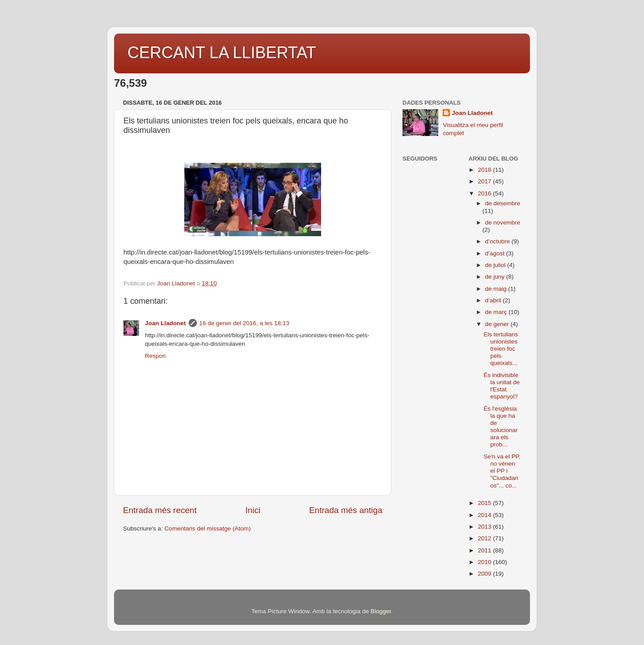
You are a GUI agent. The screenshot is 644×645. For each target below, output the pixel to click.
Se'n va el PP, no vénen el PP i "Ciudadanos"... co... (502, 471)
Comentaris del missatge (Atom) (208, 528)
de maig (497, 289)
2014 (485, 515)
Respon (155, 356)
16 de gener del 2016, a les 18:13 (244, 323)
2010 (485, 562)
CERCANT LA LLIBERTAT (222, 53)
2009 (485, 574)
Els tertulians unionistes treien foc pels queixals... (501, 349)
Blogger (381, 611)
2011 (485, 550)
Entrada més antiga (346, 510)
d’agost (496, 253)
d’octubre (498, 241)
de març (497, 312)
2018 (485, 170)
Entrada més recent (160, 510)
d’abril (494, 300)
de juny (496, 277)
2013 (485, 527)
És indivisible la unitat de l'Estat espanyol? (502, 386)
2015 (485, 503)
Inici (253, 510)
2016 (485, 193)
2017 (485, 181)
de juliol (496, 265)
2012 (485, 538)
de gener (498, 324)
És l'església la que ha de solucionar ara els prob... (501, 427)
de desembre (503, 203)
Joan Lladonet (165, 323)
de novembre (503, 223)
